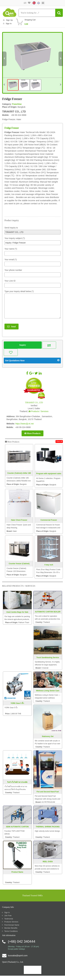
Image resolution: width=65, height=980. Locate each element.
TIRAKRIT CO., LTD (34, 403)
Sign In (7, 913)
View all (59, 441)
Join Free (8, 916)
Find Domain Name (12, 925)
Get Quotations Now (32, 360)
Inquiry (23, 345)
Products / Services (39, 411)
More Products (32, 433)
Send (12, 327)
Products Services (11, 922)
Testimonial (9, 919)
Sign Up (8, 20)
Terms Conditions (11, 931)
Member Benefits (11, 928)
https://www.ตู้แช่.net (25, 424)
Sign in (7, 24)
